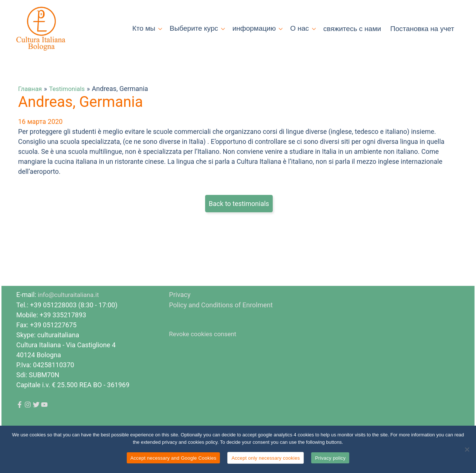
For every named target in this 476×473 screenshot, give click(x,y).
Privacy (180, 316)
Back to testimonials (239, 225)
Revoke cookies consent (205, 355)
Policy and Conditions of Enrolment (221, 326)
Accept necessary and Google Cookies (174, 458)
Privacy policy (330, 458)
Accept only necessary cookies (266, 458)
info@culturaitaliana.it (70, 316)
